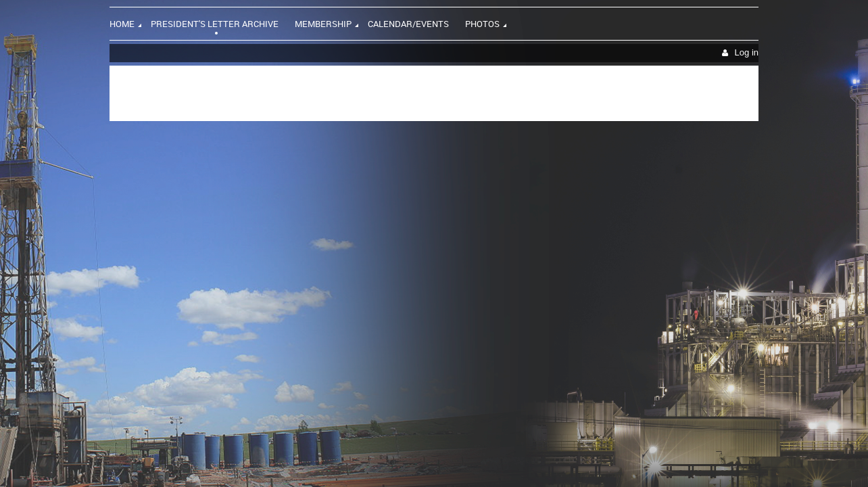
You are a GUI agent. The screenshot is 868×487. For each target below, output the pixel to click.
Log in (747, 52)
